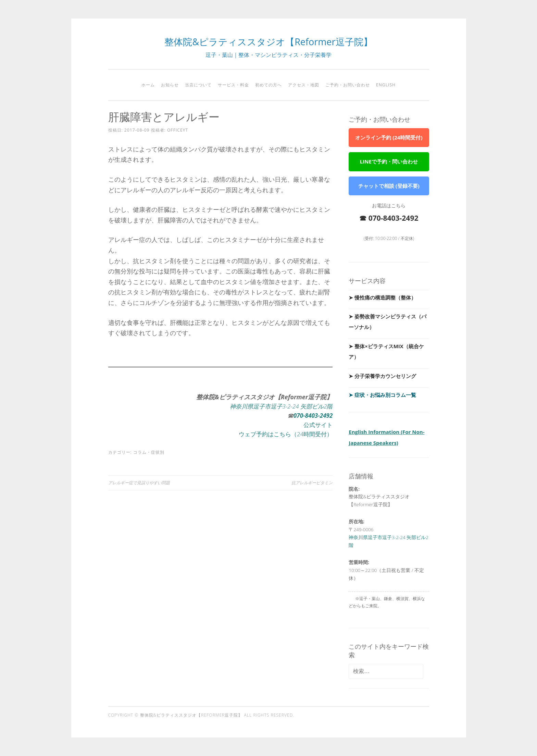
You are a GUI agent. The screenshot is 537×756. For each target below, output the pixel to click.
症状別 (158, 452)
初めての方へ (268, 85)
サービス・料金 (233, 85)
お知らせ (170, 85)
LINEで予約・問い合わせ (389, 161)
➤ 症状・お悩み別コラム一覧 (382, 395)
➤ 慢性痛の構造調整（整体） (382, 297)
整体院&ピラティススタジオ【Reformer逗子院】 (268, 42)
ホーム (148, 85)
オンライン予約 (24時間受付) (389, 137)
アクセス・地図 (304, 85)
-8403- (310, 415)
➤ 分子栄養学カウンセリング (382, 376)
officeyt (178, 130)
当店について (198, 85)
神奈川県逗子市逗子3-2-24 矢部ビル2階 (278, 406)
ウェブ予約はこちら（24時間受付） (283, 434)
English (386, 85)
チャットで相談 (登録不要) (389, 186)
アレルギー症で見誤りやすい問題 (139, 483)
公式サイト (317, 425)
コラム (140, 452)
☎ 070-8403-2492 (389, 218)
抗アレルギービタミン (312, 483)
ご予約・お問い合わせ (348, 85)
